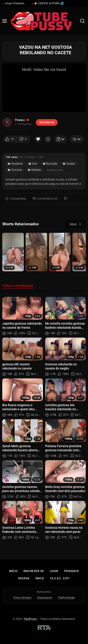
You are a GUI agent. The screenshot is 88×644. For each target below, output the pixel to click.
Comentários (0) (45, 199)
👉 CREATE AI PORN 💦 (48, 3)
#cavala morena (55, 170)
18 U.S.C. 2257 (60, 578)
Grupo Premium (13, 3)
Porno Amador (22, 598)
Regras (24, 578)
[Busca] (82, 21)
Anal (33, 164)
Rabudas (34, 170)
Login (54, 571)
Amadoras (15, 164)
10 (10, 139)
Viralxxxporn (45, 598)
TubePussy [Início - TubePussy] (30, 619)
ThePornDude (66, 598)
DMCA (40, 578)
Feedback (72, 571)
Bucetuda (50, 164)
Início (13, 571)
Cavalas (69, 164)
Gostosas (15, 170)
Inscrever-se (34, 571)
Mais (76, 224)
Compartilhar (16, 199)
